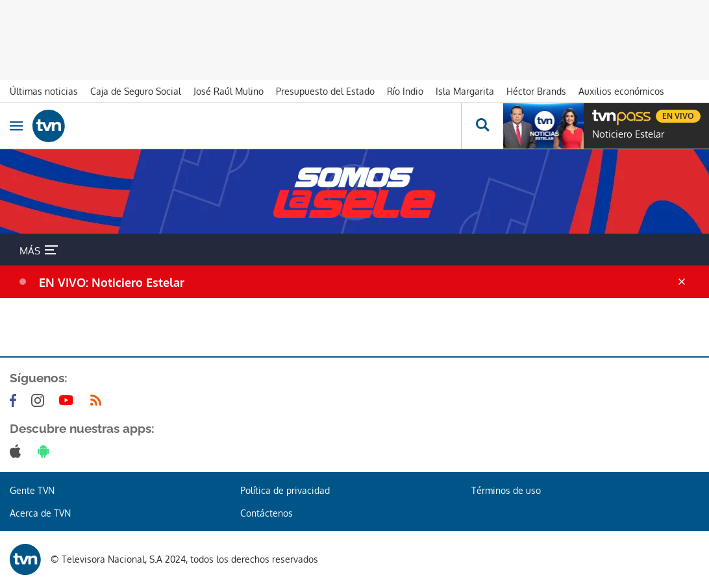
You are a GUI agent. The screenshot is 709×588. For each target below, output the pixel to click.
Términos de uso (506, 490)
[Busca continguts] (482, 126)
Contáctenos (267, 513)
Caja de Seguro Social (136, 91)
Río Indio (405, 91)
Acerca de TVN (40, 513)
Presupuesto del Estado (325, 91)
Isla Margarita (465, 91)
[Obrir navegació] (16, 126)
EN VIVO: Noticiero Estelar (112, 282)
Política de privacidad (285, 490)
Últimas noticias (44, 91)
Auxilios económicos (621, 91)
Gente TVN (32, 490)
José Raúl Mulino (229, 91)
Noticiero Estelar (628, 134)
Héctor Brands (536, 91)
